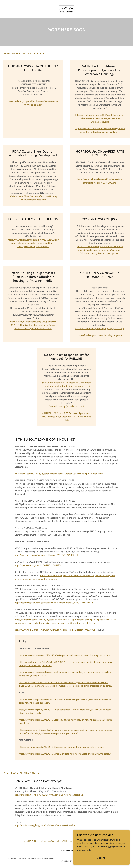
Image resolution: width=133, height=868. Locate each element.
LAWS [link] (65, 841)
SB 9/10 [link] (73, 841)
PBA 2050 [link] (98, 841)
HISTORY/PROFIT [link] (30, 841)
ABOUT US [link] (54, 841)
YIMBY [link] (108, 841)
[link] (66, 9)
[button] (13, 9)
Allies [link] (44, 841)
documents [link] (85, 841)
